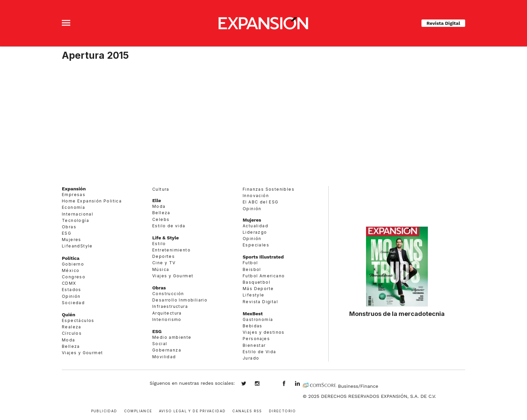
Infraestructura (170, 306)
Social (160, 344)
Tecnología (75, 220)
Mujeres (72, 240)
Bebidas (253, 326)
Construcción (168, 294)
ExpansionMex (289, 384)
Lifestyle (254, 295)
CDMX (69, 283)
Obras (69, 227)
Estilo (159, 244)
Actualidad (255, 226)
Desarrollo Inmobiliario (180, 300)
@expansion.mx (271, 384)
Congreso (74, 277)
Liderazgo (255, 232)
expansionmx (249, 384)
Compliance (138, 410)
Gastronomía (258, 319)
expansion (302, 384)
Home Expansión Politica (92, 201)
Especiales (256, 245)
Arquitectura (167, 313)
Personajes (256, 339)
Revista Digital (443, 23)
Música (161, 269)
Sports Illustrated (263, 257)
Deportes (164, 256)
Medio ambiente (172, 337)
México (71, 270)
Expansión (74, 189)
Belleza (71, 346)
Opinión (71, 296)
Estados (72, 290)
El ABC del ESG (261, 202)
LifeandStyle (77, 246)
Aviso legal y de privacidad (192, 410)
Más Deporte (258, 289)
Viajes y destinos (264, 332)
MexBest (253, 314)
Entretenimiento (171, 250)
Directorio (282, 410)
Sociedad (73, 303)
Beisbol (252, 269)
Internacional (77, 214)
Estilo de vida (169, 226)
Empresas (74, 195)
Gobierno (73, 264)
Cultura (161, 189)
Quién (69, 315)
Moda (69, 340)
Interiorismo (167, 319)
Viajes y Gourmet (82, 353)
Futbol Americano (264, 276)
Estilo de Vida (259, 352)
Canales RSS (247, 410)
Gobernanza (167, 350)
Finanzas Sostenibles (269, 189)
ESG (67, 233)
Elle (157, 200)
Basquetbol (256, 282)
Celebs (161, 219)
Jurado (251, 358)
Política (71, 258)
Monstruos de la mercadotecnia (397, 314)
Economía (73, 207)
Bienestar (254, 345)
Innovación (256, 196)
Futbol (250, 263)
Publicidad (104, 410)
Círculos (72, 333)
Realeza (72, 327)
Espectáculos (78, 320)
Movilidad (164, 357)
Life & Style (166, 238)
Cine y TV (164, 263)
